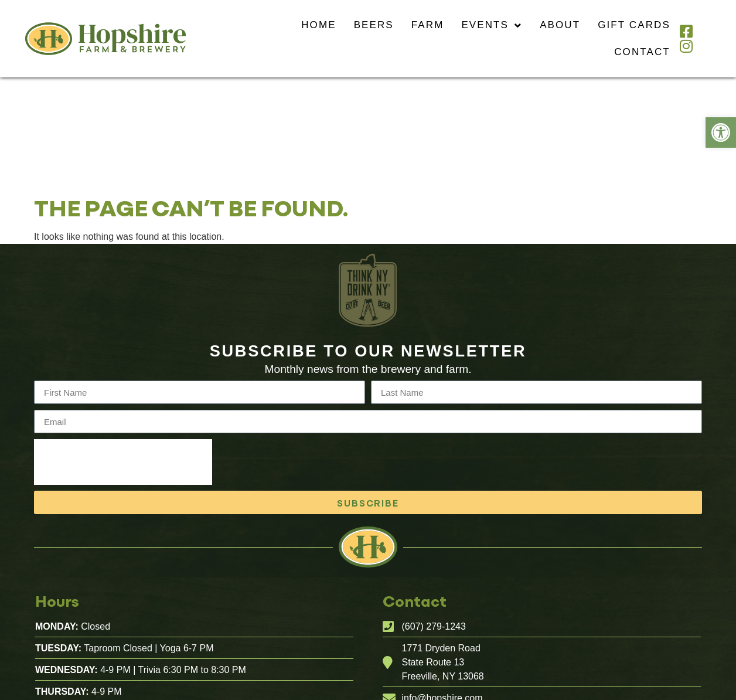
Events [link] (492, 26)
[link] (721, 132)
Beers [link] (374, 25)
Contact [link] (642, 52)
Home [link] (318, 25)
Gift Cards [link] (634, 25)
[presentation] (123, 355)
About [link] (560, 25)
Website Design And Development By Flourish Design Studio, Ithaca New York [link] (422, 694)
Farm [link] (428, 25)
